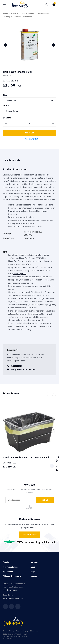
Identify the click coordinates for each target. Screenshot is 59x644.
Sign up (45, 500)
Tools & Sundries (28, 13)
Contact (34, 576)
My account (8, 572)
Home (5, 13)
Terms (5, 631)
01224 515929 (15, 366)
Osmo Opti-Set (20, 274)
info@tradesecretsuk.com (21, 369)
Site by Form (34, 631)
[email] (21, 500)
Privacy (12, 631)
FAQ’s (33, 572)
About (33, 567)
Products (15, 13)
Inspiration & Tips (10, 567)
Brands (6, 562)
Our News (35, 562)
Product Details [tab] (12, 160)
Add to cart (29, 133)
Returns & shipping (22, 631)
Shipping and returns (12, 576)
